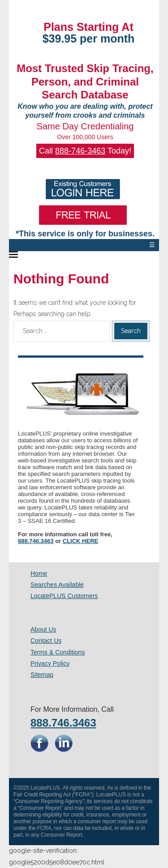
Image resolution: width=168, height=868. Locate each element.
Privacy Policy (50, 663)
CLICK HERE (80, 541)
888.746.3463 (36, 541)
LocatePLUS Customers (64, 596)
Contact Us (46, 641)
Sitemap (42, 675)
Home (39, 573)
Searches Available (57, 585)
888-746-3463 (80, 151)
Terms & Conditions (58, 652)
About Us (43, 629)
